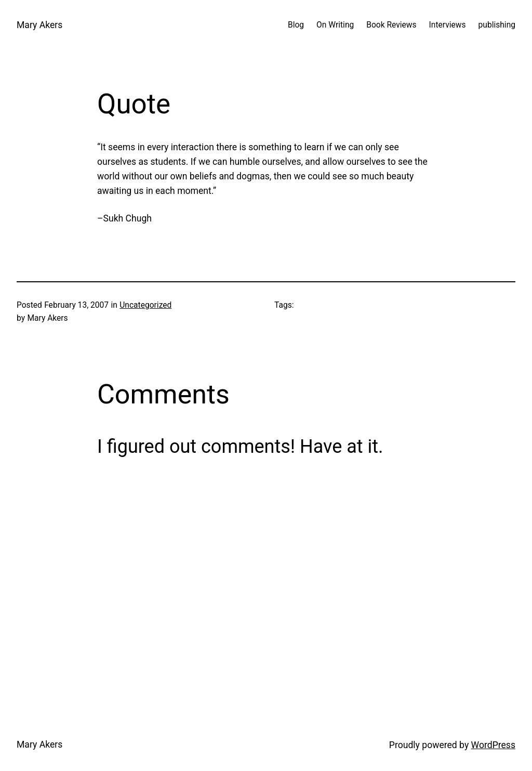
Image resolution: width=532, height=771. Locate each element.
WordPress (493, 745)
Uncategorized (145, 305)
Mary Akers (39, 25)
